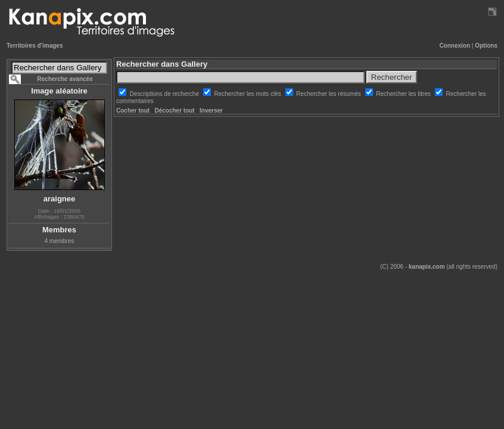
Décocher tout (174, 111)
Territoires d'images (35, 46)
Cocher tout (133, 111)
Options (486, 46)
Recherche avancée (65, 79)
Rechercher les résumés (329, 94)
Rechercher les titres (404, 94)
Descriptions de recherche (165, 94)
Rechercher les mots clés (249, 94)
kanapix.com (427, 267)
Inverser (211, 111)
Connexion (455, 46)
